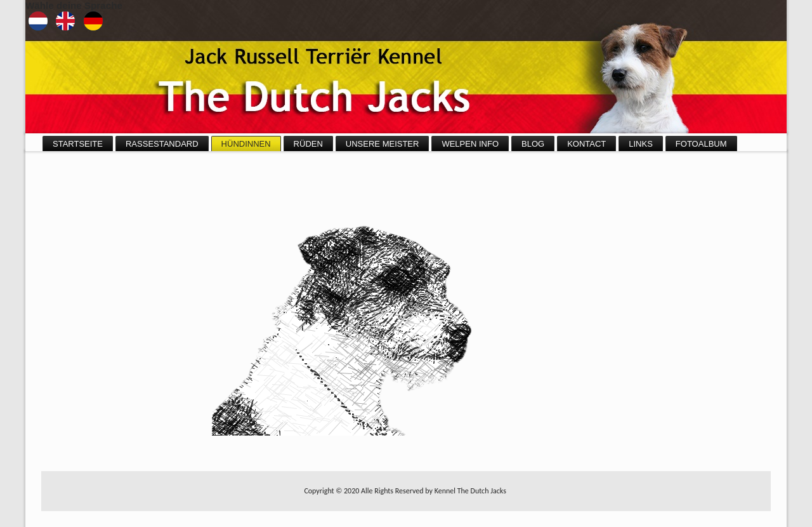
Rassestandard (162, 144)
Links (641, 144)
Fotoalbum (701, 144)
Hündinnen (246, 144)
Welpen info (470, 144)
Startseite (78, 144)
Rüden (308, 144)
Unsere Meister (383, 144)
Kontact (586, 144)
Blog (533, 144)
